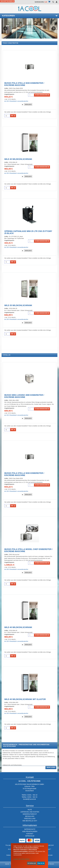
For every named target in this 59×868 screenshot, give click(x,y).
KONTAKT (30, 834)
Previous (5, 28)
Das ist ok (41, 863)
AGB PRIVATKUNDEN (30, 831)
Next (54, 28)
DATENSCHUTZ (30, 829)
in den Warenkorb (42, 95)
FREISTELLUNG (30, 819)
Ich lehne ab (32, 863)
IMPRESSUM (30, 836)
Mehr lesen (51, 767)
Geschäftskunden (7, 1)
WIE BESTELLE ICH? (30, 821)
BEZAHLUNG (30, 816)
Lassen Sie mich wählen (21, 859)
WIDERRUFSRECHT (30, 814)
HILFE (30, 810)
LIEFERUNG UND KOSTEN (30, 812)
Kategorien (30, 16)
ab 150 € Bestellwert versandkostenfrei (16, 101)
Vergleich (28, 104)
